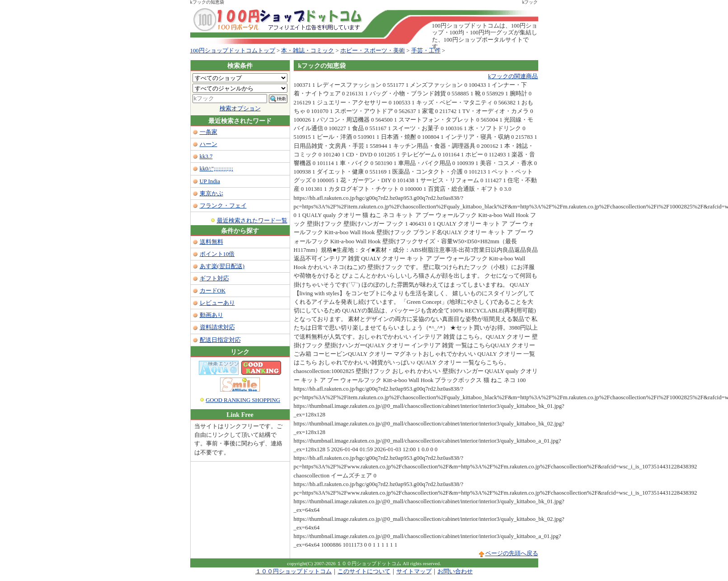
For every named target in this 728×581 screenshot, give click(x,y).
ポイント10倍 (217, 254)
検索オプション (240, 109)
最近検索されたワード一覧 (252, 221)
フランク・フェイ (223, 206)
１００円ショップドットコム (294, 572)
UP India (210, 181)
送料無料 (211, 242)
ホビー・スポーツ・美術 (373, 51)
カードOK (213, 291)
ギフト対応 (214, 279)
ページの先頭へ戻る (512, 553)
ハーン (209, 144)
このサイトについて (364, 572)
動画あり (211, 315)
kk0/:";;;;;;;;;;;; (216, 169)
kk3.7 (206, 156)
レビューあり (217, 303)
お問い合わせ (455, 572)
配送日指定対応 (220, 340)
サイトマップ (414, 572)
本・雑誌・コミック (308, 51)
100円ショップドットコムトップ (233, 51)
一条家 (209, 132)
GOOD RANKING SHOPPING (243, 400)
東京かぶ (211, 194)
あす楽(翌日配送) (222, 266)
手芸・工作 (426, 51)
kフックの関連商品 (513, 76)
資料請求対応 (217, 327)
